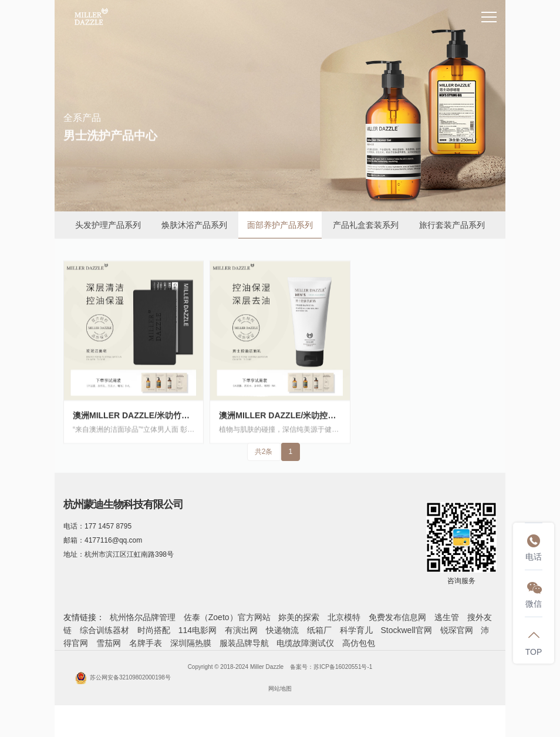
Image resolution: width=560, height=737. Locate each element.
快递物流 (282, 630)
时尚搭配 (154, 630)
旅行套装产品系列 (452, 225)
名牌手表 (146, 643)
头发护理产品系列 (108, 225)
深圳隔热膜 (191, 643)
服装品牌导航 (244, 643)
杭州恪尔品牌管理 (143, 617)
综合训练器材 (104, 630)
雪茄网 (109, 643)
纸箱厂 (319, 630)
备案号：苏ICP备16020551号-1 (331, 667)
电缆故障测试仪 (305, 643)
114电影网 (198, 630)
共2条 (264, 452)
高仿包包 (359, 643)
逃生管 (447, 617)
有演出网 (241, 630)
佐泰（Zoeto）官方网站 (227, 617)
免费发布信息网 (397, 617)
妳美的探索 (299, 617)
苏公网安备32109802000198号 (123, 677)
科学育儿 (356, 630)
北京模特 (344, 617)
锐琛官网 (457, 630)
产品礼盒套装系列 (366, 225)
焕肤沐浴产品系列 (194, 225)
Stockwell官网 (406, 630)
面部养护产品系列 (280, 225)
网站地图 (280, 689)
